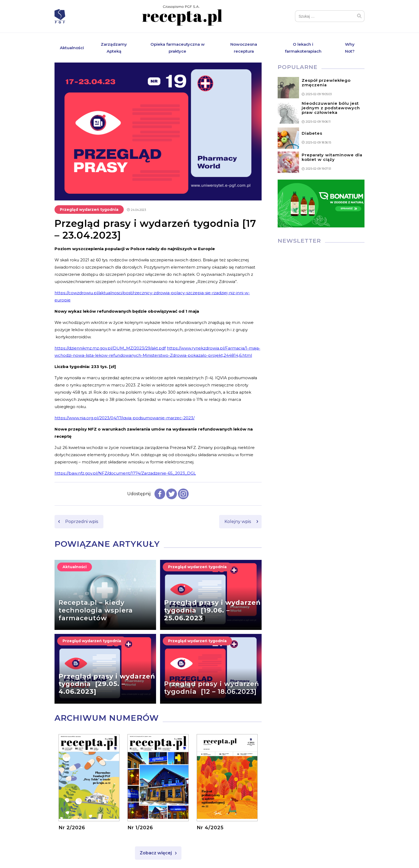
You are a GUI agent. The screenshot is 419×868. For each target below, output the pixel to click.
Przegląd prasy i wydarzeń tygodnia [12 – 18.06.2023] (212, 688)
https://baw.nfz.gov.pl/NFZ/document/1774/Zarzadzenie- (111, 473)
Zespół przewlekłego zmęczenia (326, 83)
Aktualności (72, 48)
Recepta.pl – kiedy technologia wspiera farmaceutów (96, 611)
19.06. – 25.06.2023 (197, 614)
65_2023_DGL (182, 473)
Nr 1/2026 (140, 828)
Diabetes (312, 133)
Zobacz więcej (156, 853)
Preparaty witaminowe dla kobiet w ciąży (332, 157)
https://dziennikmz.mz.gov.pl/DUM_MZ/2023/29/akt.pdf (110, 348)
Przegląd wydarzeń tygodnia (89, 210)
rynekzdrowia (205, 348)
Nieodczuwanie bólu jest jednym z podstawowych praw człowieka (331, 108)
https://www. (179, 348)
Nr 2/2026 (72, 828)
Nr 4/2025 (210, 828)
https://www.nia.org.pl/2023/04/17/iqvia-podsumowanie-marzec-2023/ (125, 418)
